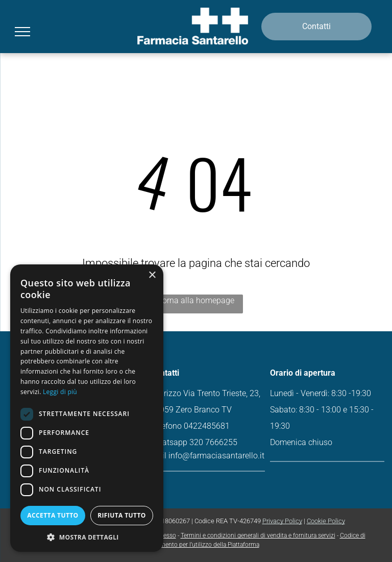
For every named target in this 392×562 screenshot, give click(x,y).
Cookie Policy (326, 521)
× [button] (152, 275)
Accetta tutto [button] (53, 515)
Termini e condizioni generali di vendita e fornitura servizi (258, 535)
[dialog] (87, 408)
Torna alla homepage (196, 300)
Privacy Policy (282, 521)
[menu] (22, 32)
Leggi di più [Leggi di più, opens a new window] (60, 392)
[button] (87, 537)
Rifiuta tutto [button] (122, 515)
